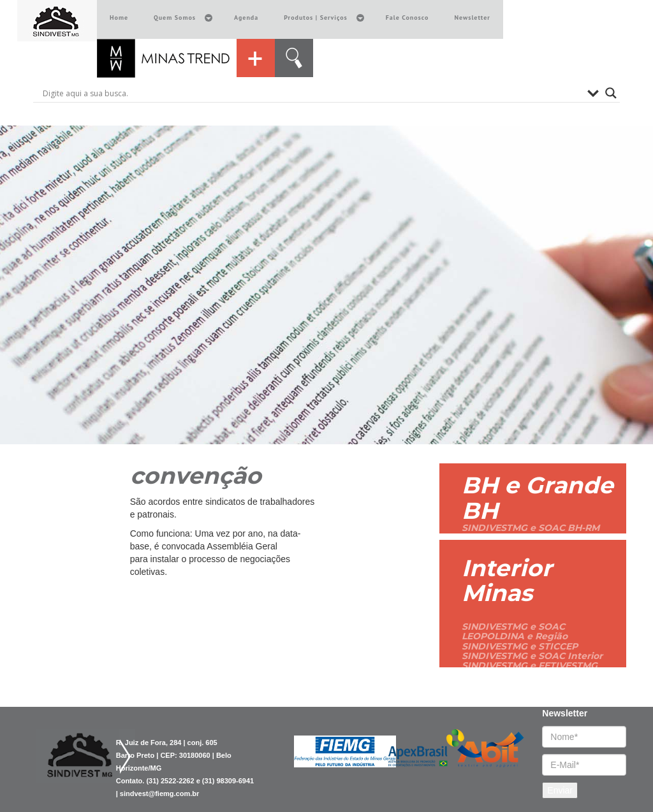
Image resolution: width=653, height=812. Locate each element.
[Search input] (312, 93)
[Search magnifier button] (611, 93)
